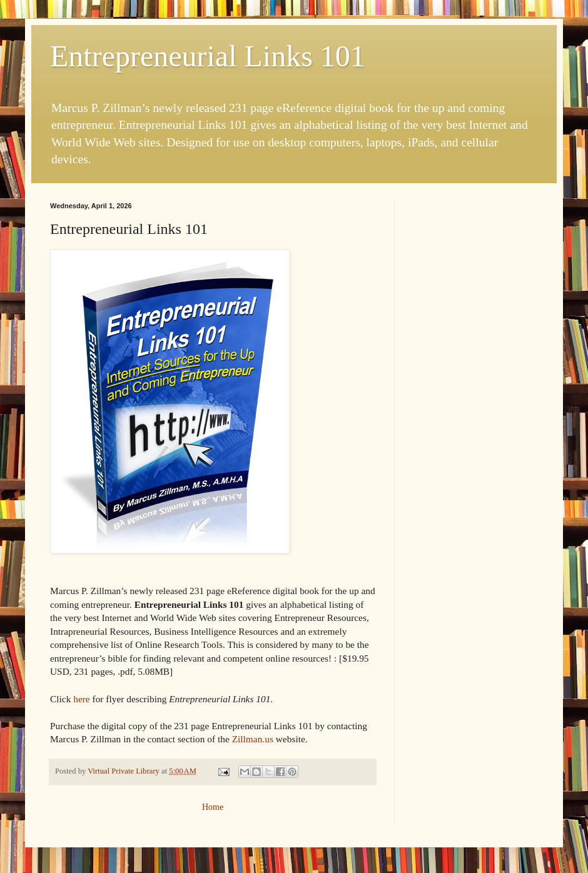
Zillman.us (253, 739)
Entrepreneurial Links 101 (208, 56)
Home (213, 807)
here (81, 699)
